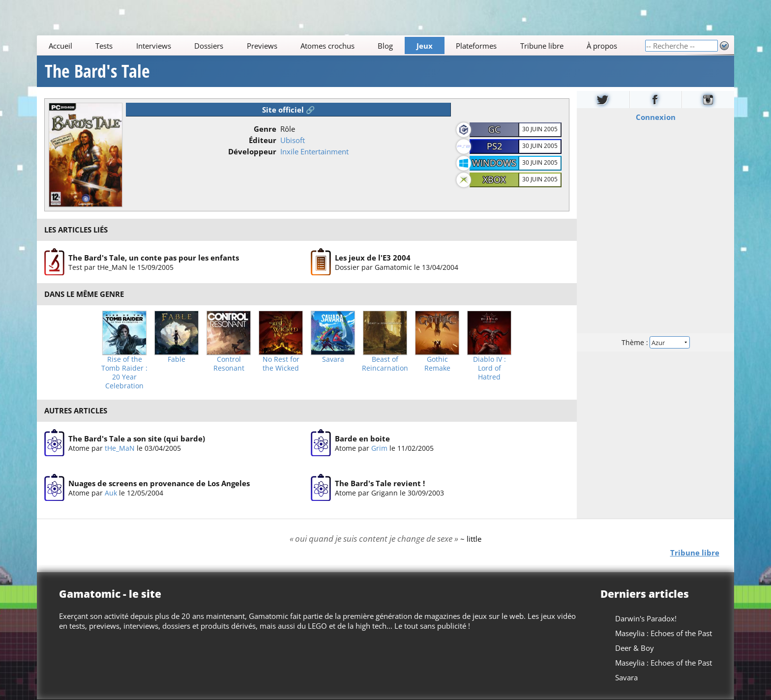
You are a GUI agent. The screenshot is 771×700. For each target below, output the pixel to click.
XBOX (494, 179)
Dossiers (209, 46)
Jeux (425, 46)
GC (494, 129)
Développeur (252, 151)
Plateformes (477, 46)
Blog (386, 46)
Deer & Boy (635, 648)
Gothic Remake (437, 364)
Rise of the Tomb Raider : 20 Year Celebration (124, 373)
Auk (111, 493)
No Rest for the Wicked (281, 364)
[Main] (341, 45)
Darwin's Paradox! (646, 618)
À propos (602, 46)
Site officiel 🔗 (289, 110)
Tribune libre (542, 46)
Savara (333, 359)
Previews (262, 46)
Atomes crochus (327, 46)
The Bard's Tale (97, 71)
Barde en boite (362, 438)
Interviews (154, 46)
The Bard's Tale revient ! (380, 483)
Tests (104, 46)
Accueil (60, 46)
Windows (494, 163)
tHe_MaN (120, 448)
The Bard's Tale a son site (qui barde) (137, 438)
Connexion (655, 117)
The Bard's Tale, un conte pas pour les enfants (154, 257)
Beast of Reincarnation (385, 364)
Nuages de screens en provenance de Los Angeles (159, 483)
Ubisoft (293, 140)
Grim (379, 448)
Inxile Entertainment (314, 151)
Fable (177, 359)
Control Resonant (229, 364)
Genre (265, 129)
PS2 (494, 146)
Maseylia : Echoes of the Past (664, 633)
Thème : (655, 342)
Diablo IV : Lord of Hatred (489, 368)
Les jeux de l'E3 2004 (373, 257)
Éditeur (263, 140)
